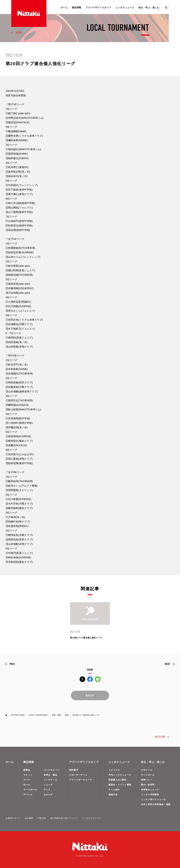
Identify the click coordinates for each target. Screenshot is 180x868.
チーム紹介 (114, 790)
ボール (27, 785)
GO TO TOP (160, 737)
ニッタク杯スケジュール (153, 799)
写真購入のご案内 (118, 780)
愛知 (67, 715)
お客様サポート (13, 818)
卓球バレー (147, 780)
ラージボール (30, 790)
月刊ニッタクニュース (120, 775)
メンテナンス (50, 780)
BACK (19, 33)
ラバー (27, 780)
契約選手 (74, 770)
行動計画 (42, 818)
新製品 (27, 770)
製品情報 (77, 7)
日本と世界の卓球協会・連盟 (156, 804)
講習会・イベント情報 (120, 785)
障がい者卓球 (148, 785)
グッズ (47, 790)
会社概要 (29, 818)
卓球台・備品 (50, 775)
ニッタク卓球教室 (150, 794)
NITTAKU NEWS (18, 715)
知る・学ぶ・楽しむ (149, 7)
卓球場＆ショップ (150, 790)
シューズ (48, 785)
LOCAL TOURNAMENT (38, 715)
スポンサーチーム (78, 775)
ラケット (28, 775)
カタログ (48, 794)
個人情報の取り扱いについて (64, 818)
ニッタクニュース (125, 7)
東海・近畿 (56, 715)
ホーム (64, 7)
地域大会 (113, 794)
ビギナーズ (147, 770)
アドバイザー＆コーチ (81, 780)
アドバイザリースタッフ (98, 7)
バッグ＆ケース (52, 770)
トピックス (114, 770)
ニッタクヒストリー (92, 818)
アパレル (28, 794)
